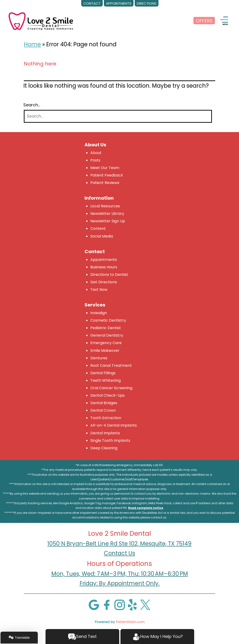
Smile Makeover (105, 351)
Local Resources (105, 206)
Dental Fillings (103, 373)
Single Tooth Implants (110, 441)
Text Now (99, 290)
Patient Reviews (105, 183)
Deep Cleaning (104, 448)
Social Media (102, 236)
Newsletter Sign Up (108, 221)
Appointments (104, 260)
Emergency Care (106, 343)
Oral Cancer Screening (111, 388)
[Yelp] (132, 604)
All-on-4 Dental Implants (114, 425)
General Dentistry (107, 335)
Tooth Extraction (106, 418)
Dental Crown (103, 410)
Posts (95, 160)
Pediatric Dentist (106, 328)
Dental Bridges (104, 403)
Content (98, 228)
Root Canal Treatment (111, 365)
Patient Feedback (107, 175)
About (96, 153)
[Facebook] (107, 604)
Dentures (99, 358)
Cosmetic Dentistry (108, 320)
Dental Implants (105, 433)
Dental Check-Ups (107, 395)
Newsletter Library (107, 214)
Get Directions (104, 282)
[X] (145, 604)
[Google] (94, 604)
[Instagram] (119, 604)
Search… (32, 105)
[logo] (41, 21)
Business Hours (104, 267)
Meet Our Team (105, 168)
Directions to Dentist (109, 275)
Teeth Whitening (105, 380)
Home (32, 44)
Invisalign (99, 313)
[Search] (118, 116)
